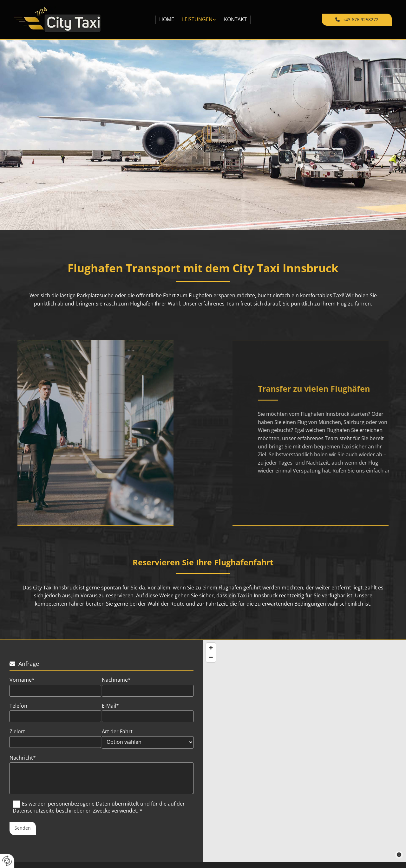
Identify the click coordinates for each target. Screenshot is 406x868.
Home (167, 19)
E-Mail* (110, 706)
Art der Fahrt (117, 732)
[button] (357, 20)
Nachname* (116, 680)
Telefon (18, 706)
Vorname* (22, 680)
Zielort (17, 732)
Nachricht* (23, 758)
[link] (199, 20)
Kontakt (235, 19)
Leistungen (197, 19)
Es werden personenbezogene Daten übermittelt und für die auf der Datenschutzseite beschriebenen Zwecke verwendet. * (99, 807)
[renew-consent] (7, 861)
